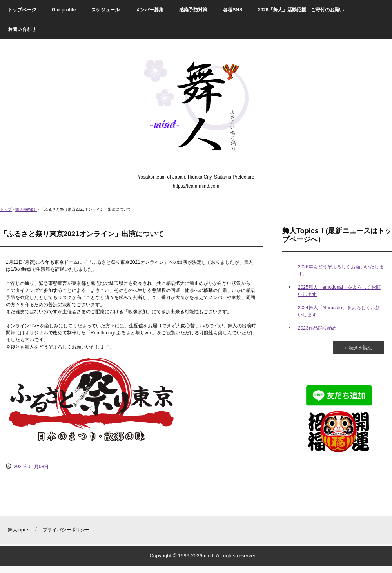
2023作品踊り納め (317, 328)
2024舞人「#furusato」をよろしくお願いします (339, 311)
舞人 (196, 109)
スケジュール (105, 10)
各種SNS (233, 10)
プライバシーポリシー (66, 530)
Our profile (64, 10)
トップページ (22, 10)
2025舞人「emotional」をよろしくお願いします (339, 291)
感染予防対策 (193, 10)
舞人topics (19, 530)
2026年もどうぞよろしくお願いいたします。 (341, 270)
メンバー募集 (149, 10)
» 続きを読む (359, 348)
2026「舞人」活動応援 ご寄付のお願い (301, 10)
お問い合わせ (22, 29)
